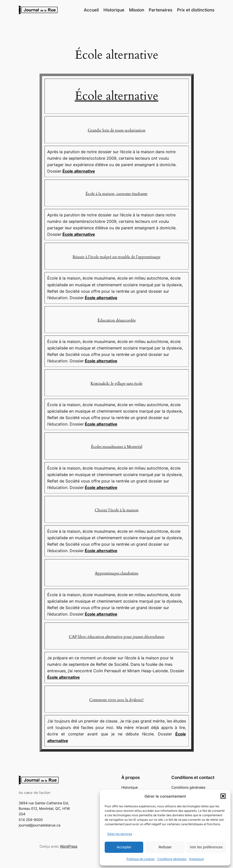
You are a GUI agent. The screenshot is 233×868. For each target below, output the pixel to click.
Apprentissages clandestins (116, 573)
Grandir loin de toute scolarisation (117, 130)
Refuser (165, 847)
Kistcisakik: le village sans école (116, 384)
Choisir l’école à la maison (117, 510)
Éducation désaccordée (117, 320)
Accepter (124, 847)
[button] (223, 796)
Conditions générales (172, 859)
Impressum (196, 859)
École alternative (117, 96)
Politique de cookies (141, 859)
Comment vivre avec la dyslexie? (116, 700)
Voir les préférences (206, 847)
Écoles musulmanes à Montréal (117, 447)
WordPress (69, 846)
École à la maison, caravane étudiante (116, 194)
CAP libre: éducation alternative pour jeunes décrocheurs (117, 637)
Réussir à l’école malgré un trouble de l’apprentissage (116, 257)
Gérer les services (120, 834)
